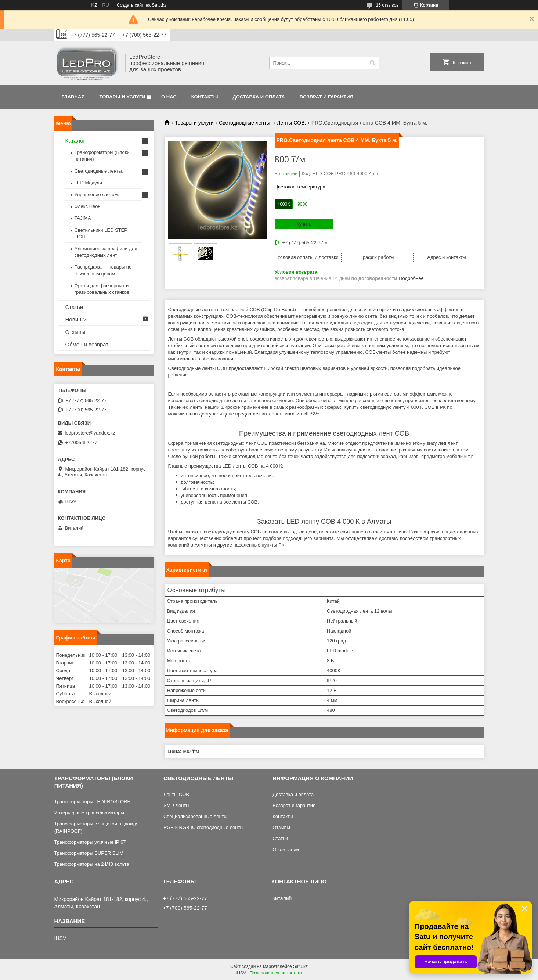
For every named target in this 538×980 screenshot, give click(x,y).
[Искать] (373, 63)
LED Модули (88, 183)
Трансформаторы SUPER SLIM (89, 853)
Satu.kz (300, 966)
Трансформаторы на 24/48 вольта (92, 864)
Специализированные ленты (195, 816)
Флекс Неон (88, 206)
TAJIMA (83, 218)
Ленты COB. (291, 123)
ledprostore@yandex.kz (90, 433)
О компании (286, 849)
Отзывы (75, 332)
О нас (169, 97)
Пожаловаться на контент (276, 973)
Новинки (76, 319)
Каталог (75, 140)
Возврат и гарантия (326, 97)
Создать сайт (130, 5)
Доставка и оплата (259, 97)
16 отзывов (387, 5)
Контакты (205, 97)
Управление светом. (97, 194)
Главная (73, 97)
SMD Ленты (176, 805)
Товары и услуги (122, 97)
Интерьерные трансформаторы (89, 813)
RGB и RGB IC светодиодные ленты (203, 827)
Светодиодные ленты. (245, 123)
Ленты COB (176, 794)
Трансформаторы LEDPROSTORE (93, 802)
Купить (304, 224)
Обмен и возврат (87, 344)
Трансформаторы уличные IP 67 (90, 842)
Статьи (74, 307)
